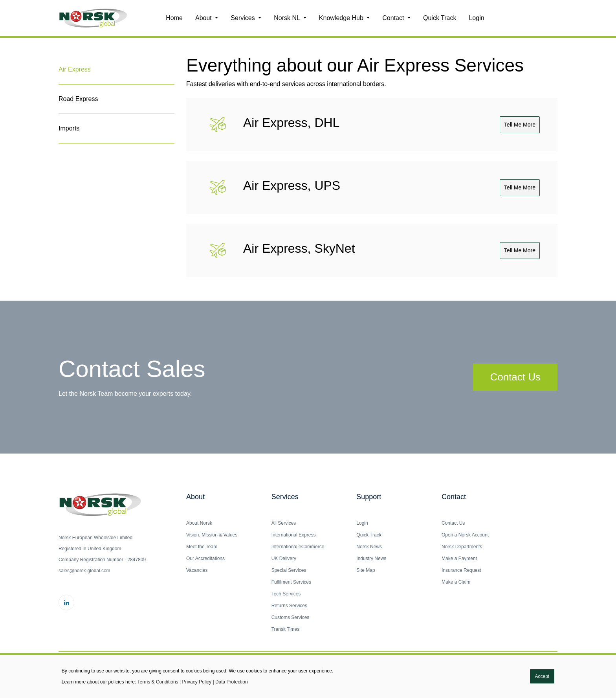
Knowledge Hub (342, 18)
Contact (394, 18)
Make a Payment (459, 558)
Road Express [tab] (78, 99)
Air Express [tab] (75, 69)
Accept (542, 676)
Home (174, 18)
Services (244, 18)
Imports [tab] (69, 128)
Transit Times (286, 629)
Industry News (371, 558)
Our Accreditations (205, 558)
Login (476, 18)
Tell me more (520, 125)
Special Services (289, 570)
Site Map (366, 570)
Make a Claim (456, 582)
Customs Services (291, 617)
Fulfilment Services (291, 582)
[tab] (116, 153)
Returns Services (289, 606)
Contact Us (515, 377)
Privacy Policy (197, 682)
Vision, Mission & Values (212, 535)
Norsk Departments (462, 547)
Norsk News (369, 547)
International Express (294, 535)
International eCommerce (298, 547)
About (204, 18)
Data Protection (232, 682)
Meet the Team (202, 547)
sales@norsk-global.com (84, 571)
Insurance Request (461, 570)
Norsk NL (288, 18)
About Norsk (199, 523)
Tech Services (286, 594)
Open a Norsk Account (465, 535)
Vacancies (197, 570)
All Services (284, 523)
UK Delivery (284, 558)
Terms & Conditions (158, 682)
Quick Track (440, 18)
